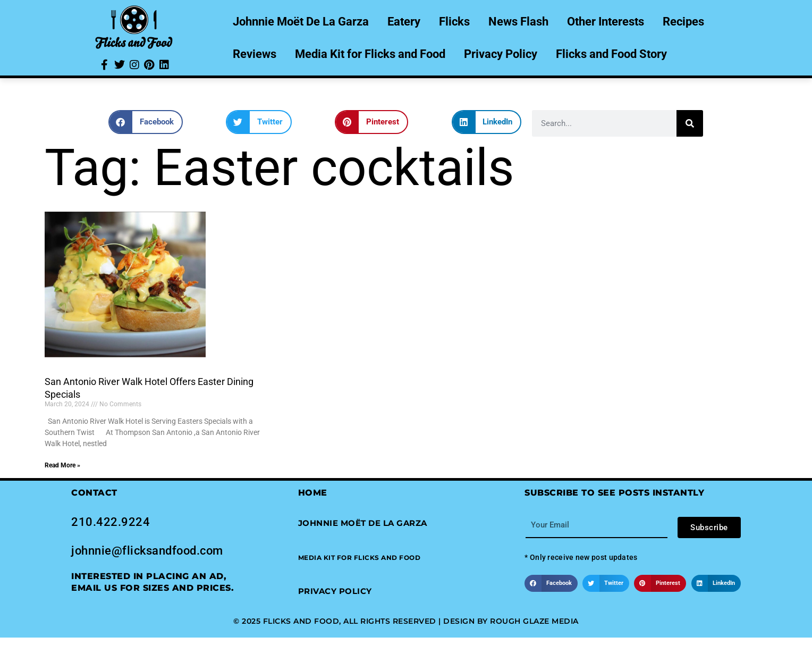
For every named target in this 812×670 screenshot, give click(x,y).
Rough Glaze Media (534, 621)
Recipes (683, 22)
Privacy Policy (501, 54)
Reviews (255, 54)
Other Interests (606, 22)
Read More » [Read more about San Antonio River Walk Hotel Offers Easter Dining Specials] (62, 465)
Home (313, 493)
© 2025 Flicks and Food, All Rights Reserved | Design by (362, 621)
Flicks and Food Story (611, 54)
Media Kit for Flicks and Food (370, 54)
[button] (146, 122)
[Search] (690, 123)
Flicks (454, 22)
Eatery (404, 22)
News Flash (518, 22)
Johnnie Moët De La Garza (301, 22)
